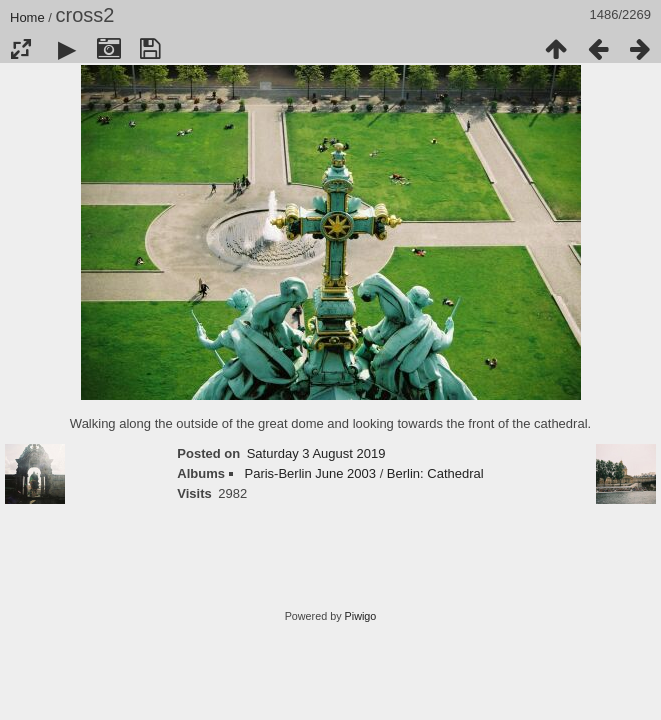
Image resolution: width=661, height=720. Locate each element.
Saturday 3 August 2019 (316, 453)
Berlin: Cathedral (435, 473)
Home (27, 17)
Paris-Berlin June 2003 (310, 473)
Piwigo (361, 616)
